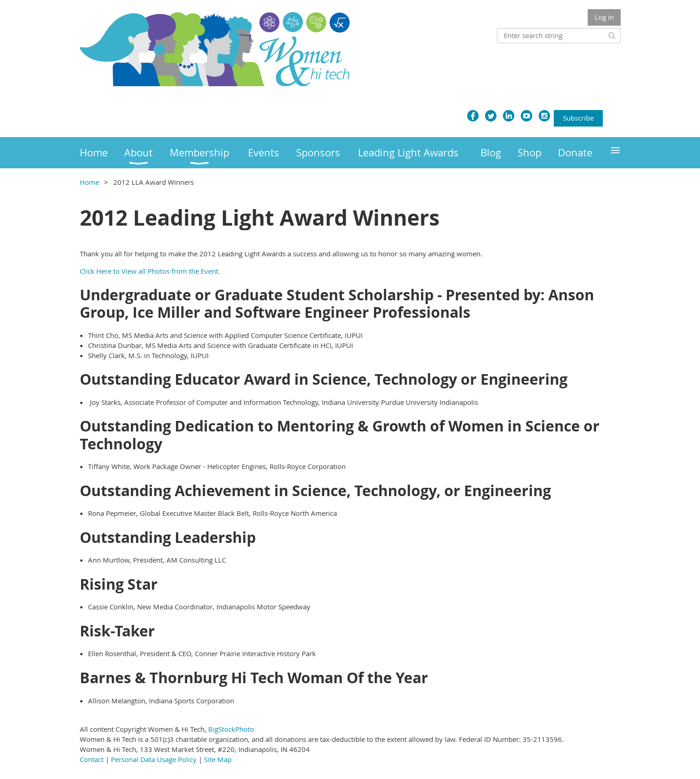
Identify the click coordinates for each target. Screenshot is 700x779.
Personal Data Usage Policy (154, 759)
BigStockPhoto (231, 729)
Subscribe (578, 118)
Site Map (218, 759)
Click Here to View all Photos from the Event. (150, 271)
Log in (604, 17)
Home (89, 182)
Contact (92, 759)
